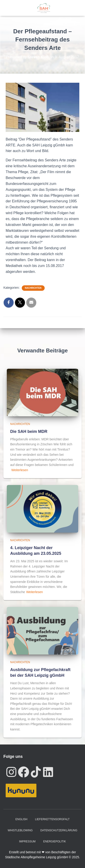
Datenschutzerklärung (59, 830)
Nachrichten (33, 288)
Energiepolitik (55, 841)
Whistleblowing (20, 830)
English (21, 819)
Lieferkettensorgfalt (52, 819)
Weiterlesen (20, 470)
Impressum (27, 841)
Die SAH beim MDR (29, 432)
